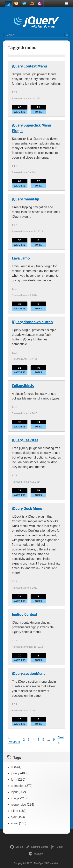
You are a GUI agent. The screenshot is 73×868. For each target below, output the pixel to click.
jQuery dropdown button (32, 322)
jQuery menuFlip (26, 199)
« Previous (14, 740)
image (15, 798)
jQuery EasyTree (25, 440)
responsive (18, 805)
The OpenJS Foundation (46, 863)
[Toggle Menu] (67, 4)
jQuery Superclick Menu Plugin (31, 128)
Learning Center (37, 847)
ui (12, 767)
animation (18, 786)
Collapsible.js (23, 386)
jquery (15, 773)
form (14, 780)
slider (15, 811)
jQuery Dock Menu (27, 508)
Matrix (57, 847)
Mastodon (36, 854)
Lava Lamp (21, 258)
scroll (15, 823)
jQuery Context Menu (29, 66)
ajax (14, 817)
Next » (61, 740)
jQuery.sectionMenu (29, 673)
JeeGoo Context (25, 614)
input (14, 792)
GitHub (16, 847)
